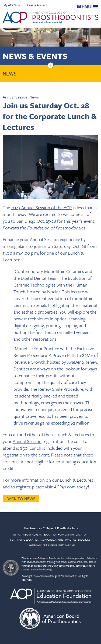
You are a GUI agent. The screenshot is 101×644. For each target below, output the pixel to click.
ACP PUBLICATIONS (52, 540)
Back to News (21, 498)
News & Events (35, 56)
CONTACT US (67, 545)
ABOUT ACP (30, 534)
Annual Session (27, 441)
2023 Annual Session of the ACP (41, 207)
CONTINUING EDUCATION (25, 540)
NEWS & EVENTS (36, 545)
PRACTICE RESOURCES (78, 540)
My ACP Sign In (13, 5)
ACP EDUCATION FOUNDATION (56, 534)
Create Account (37, 5)
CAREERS (52, 545)
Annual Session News (21, 97)
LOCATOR (81, 534)
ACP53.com (65, 487)
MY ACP (17, 534)
